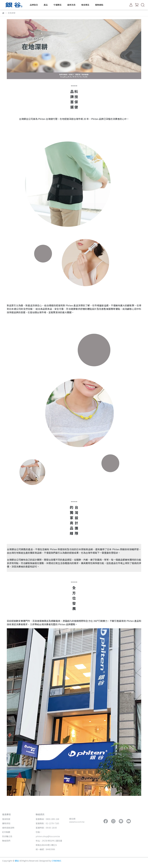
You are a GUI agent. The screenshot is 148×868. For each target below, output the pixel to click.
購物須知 (6, 823)
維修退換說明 (8, 828)
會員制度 (6, 819)
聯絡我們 (6, 841)
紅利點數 (6, 832)
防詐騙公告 (7, 836)
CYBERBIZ (56, 861)
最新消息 (71, 5)
